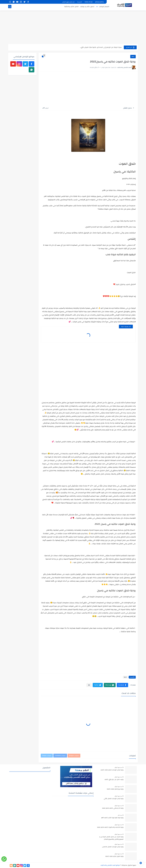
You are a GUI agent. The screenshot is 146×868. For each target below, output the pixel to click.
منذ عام (120, 815)
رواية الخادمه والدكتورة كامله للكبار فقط (110, 827)
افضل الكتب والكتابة (71, 7)
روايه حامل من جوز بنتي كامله (114, 780)
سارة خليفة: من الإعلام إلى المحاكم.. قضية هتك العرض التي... (101, 47)
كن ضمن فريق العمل (68, 2)
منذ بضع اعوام (118, 767)
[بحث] (10, 7)
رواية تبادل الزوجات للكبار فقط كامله (112, 770)
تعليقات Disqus (47, 756)
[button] (122, 685)
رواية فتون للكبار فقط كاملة (114, 856)
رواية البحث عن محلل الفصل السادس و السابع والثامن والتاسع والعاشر (111, 838)
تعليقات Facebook (60, 756)
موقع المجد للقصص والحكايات (110, 865)
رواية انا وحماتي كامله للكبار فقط (113, 808)
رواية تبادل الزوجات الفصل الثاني (114, 799)
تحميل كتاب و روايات (87, 7)
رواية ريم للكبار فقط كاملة (115, 789)
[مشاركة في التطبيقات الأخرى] (89, 685)
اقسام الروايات (104, 7)
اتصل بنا (80, 2)
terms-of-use (89, 2)
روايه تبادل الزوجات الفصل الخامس (113, 847)
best (133, 57)
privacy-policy (100, 2)
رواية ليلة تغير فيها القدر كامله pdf (112, 818)
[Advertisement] (73, 28)
